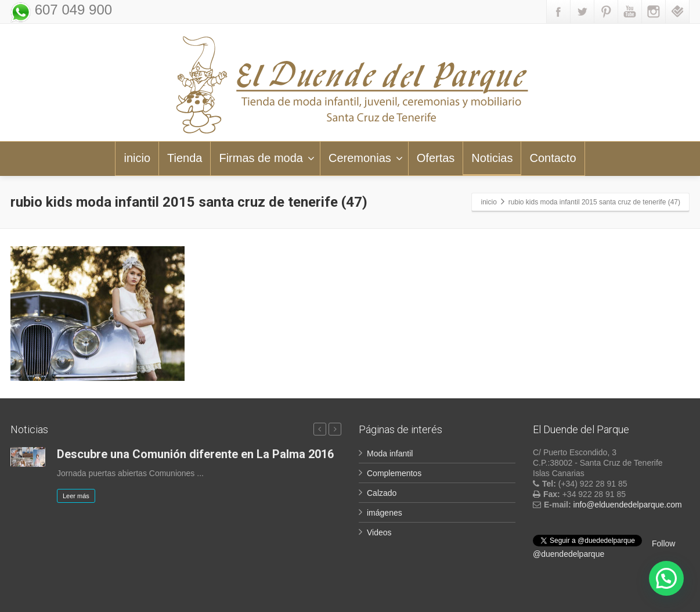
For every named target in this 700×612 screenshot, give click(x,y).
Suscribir (317, 550)
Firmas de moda (267, 158)
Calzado (382, 493)
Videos (379, 532)
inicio (137, 158)
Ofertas (436, 158)
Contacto (553, 158)
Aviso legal (555, 597)
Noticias (492, 158)
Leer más (76, 496)
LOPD (599, 597)
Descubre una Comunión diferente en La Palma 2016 (195, 454)
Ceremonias (366, 158)
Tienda (185, 158)
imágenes (385, 513)
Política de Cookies (657, 597)
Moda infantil (390, 453)
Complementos (394, 473)
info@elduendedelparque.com (628, 505)
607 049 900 (71, 10)
